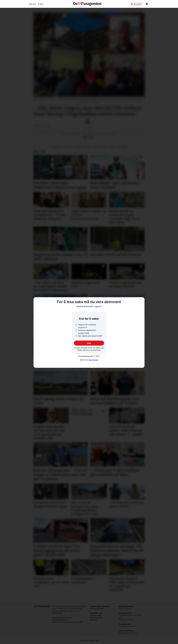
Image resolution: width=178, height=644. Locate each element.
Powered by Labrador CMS (89, 641)
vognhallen (68, 147)
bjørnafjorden (100, 147)
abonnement (94, 360)
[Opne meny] (147, 4)
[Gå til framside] (87, 4)
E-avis (41, 4)
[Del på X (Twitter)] (89, 138)
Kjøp (89, 343)
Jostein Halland (97, 609)
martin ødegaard (83, 147)
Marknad (94, 620)
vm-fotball (122, 147)
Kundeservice (96, 617)
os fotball (56, 147)
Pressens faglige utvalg (62, 617)
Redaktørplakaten (60, 620)
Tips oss (32, 4)
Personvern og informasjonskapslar (67, 622)
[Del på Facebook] (85, 138)
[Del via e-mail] (93, 138)
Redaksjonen (96, 615)
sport (112, 147)
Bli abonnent (136, 4)
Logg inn (89, 306)
